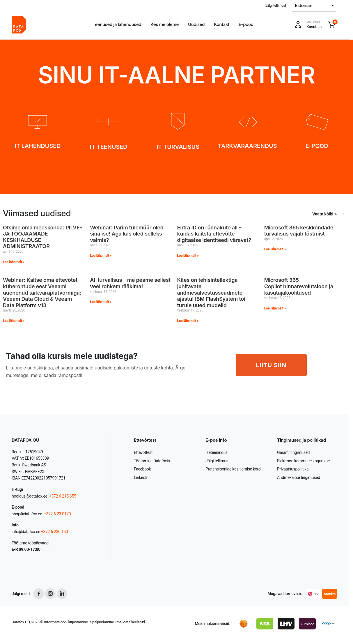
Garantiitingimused (293, 452)
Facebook (142, 469)
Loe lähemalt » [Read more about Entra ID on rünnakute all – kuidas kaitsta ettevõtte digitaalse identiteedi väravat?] (188, 256)
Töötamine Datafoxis (152, 461)
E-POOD (317, 146)
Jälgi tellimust (276, 6)
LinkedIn (141, 477)
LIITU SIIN (271, 365)
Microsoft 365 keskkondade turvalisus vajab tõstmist (299, 231)
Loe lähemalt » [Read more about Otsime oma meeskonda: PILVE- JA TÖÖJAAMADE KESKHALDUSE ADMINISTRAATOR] (14, 262)
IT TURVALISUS (178, 147)
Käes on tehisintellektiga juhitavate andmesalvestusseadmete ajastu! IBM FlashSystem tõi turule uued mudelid (211, 292)
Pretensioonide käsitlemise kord (233, 469)
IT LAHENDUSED (38, 146)
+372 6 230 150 (55, 532)
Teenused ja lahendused (117, 24)
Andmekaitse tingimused (299, 477)
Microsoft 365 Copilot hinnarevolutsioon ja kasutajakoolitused (299, 286)
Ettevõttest (143, 452)
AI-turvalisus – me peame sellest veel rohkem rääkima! (130, 283)
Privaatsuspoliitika (293, 469)
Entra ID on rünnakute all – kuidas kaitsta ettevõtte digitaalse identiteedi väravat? (214, 234)
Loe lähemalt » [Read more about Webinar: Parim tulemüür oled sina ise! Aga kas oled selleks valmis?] (101, 256)
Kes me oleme (165, 24)
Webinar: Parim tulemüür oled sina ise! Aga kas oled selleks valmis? (127, 234)
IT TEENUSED (109, 147)
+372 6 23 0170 (57, 514)
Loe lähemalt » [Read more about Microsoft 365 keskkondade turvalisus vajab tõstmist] (275, 249)
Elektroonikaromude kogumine (303, 461)
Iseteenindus (217, 452)
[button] (331, 24)
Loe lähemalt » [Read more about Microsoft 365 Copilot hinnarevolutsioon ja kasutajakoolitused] (275, 308)
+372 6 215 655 (63, 496)
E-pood (246, 24)
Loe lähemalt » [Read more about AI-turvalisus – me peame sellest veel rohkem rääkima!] (101, 302)
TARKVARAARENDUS (248, 146)
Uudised (196, 24)
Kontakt (222, 24)
